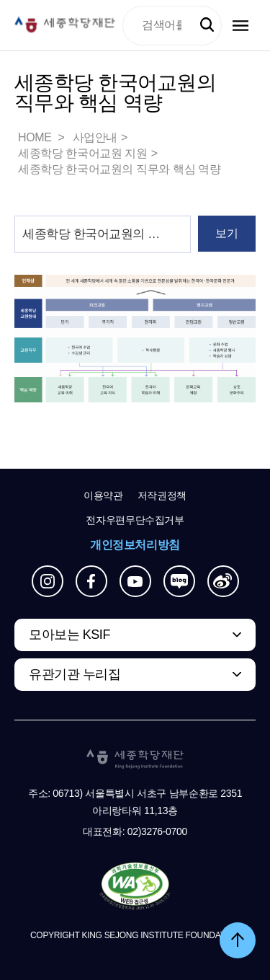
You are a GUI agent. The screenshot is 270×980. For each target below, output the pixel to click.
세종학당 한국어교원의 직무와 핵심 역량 (119, 169)
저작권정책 (162, 495)
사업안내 (95, 137)
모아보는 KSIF (69, 635)
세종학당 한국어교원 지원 (83, 153)
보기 (226, 233)
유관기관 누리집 (75, 674)
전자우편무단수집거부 (135, 520)
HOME (36, 137)
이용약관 (103, 495)
